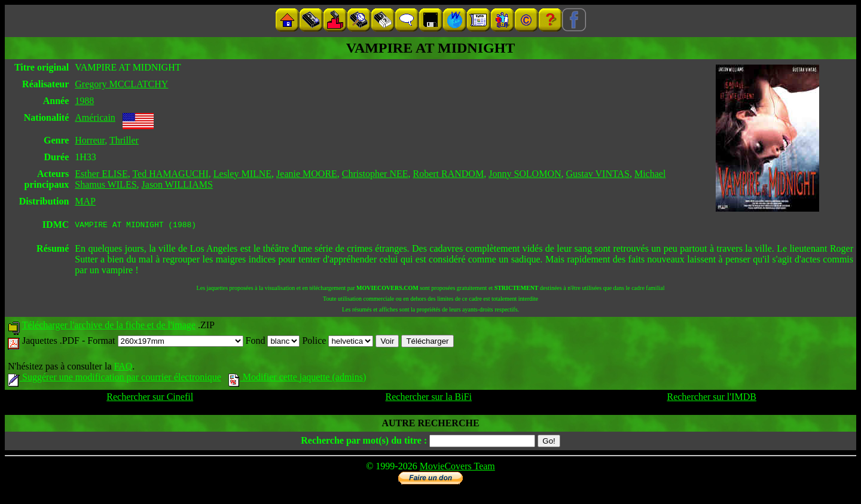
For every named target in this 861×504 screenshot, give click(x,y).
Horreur (90, 140)
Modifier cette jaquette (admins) (297, 379)
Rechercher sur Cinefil (150, 398)
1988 (84, 101)
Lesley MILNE (242, 174)
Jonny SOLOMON (525, 174)
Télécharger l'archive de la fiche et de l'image (109, 327)
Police (338, 342)
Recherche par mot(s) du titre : (364, 442)
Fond (273, 342)
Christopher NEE (375, 174)
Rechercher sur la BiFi (429, 398)
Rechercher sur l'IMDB (712, 398)
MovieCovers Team (457, 468)
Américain (95, 117)
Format (165, 342)
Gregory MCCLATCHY (121, 84)
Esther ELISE (101, 174)
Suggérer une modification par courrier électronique (115, 379)
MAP (85, 201)
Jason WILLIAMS (177, 184)
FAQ (123, 368)
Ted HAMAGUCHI (170, 174)
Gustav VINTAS (598, 174)
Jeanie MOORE (307, 174)
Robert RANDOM (448, 174)
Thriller (124, 140)
